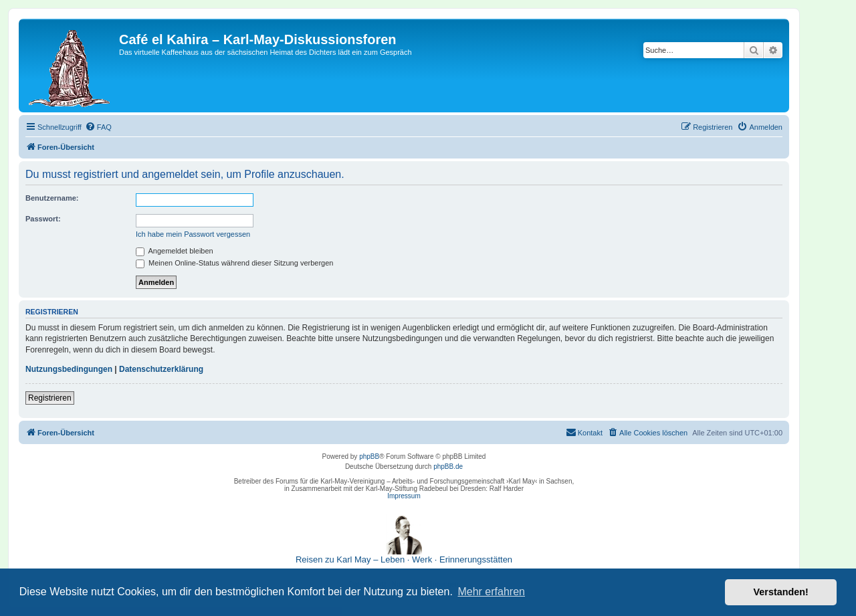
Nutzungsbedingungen (69, 369)
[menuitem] (98, 127)
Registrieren (50, 398)
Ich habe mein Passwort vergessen (193, 234)
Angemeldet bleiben (175, 251)
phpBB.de (448, 467)
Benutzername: (52, 198)
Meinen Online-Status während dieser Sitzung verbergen (234, 263)
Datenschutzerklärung (161, 369)
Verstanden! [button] (781, 592)
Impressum (404, 496)
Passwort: (43, 219)
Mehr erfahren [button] (491, 592)
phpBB (369, 456)
